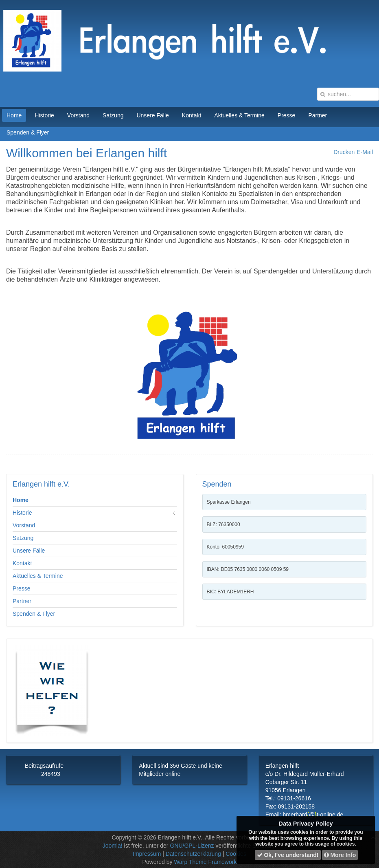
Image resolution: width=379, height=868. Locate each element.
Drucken (344, 152)
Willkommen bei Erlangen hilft (87, 153)
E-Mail (365, 152)
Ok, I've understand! (288, 855)
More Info (340, 855)
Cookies (236, 854)
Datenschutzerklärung (193, 854)
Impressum (147, 854)
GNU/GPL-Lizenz (192, 846)
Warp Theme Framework (205, 862)
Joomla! (113, 846)
